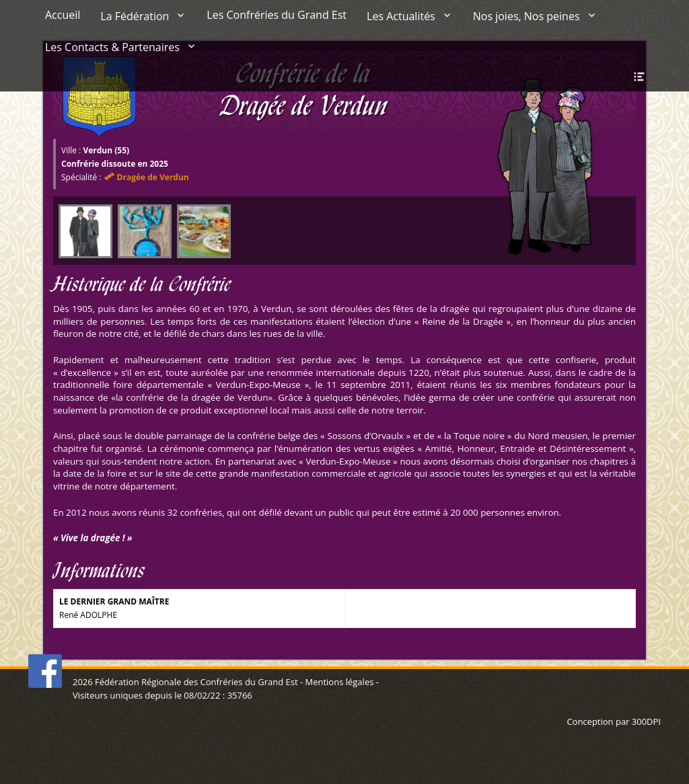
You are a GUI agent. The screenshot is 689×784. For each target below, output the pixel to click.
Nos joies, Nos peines (527, 16)
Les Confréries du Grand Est (277, 15)
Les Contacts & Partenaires (112, 47)
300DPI (646, 721)
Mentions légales (339, 682)
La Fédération (135, 16)
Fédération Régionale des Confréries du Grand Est (196, 682)
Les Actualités (401, 16)
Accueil (63, 15)
